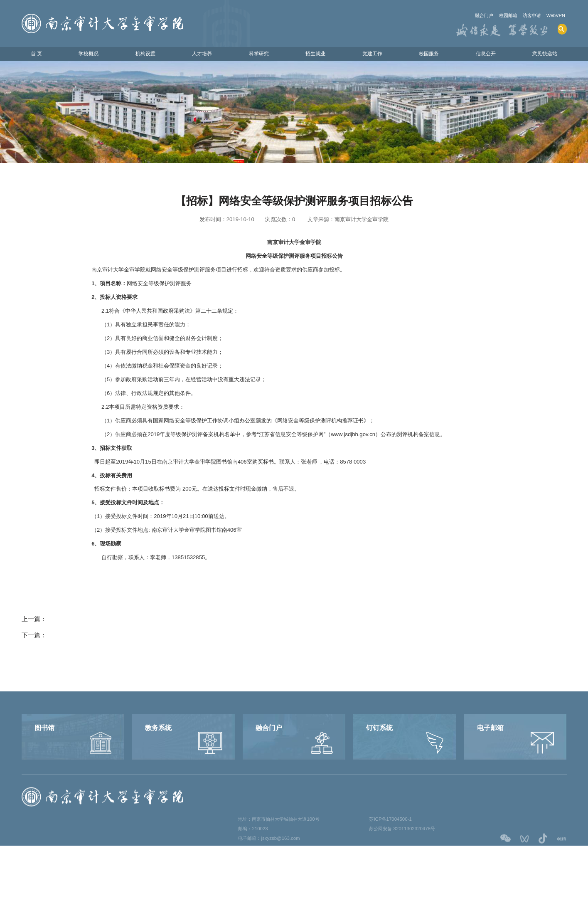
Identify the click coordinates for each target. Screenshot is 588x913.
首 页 (39, 55)
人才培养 (202, 55)
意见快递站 (540, 55)
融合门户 (469, 16)
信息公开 (481, 55)
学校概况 (90, 55)
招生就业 (313, 55)
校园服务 (425, 55)
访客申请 (526, 16)
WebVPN (554, 16)
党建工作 (369, 55)
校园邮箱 (497, 16)
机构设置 (146, 55)
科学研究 (258, 55)
